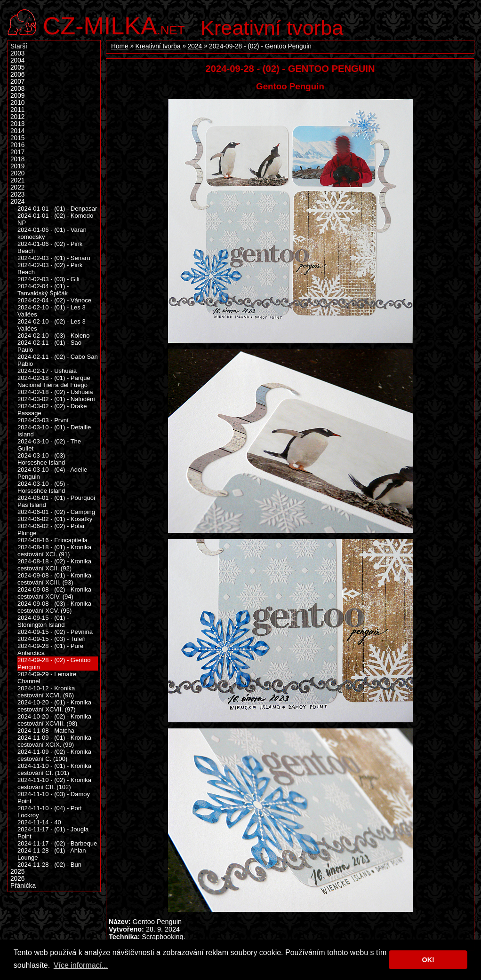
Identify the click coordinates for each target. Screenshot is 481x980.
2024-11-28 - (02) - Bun (49, 865)
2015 (17, 138)
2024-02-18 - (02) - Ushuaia (55, 392)
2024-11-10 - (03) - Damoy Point (54, 798)
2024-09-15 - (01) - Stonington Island (43, 621)
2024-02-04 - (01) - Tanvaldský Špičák (43, 290)
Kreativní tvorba (272, 28)
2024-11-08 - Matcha (46, 731)
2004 (17, 60)
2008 (17, 89)
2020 (17, 173)
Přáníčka (23, 886)
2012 (17, 117)
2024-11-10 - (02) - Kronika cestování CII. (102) (54, 783)
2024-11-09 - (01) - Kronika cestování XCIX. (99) (54, 741)
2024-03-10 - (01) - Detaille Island (54, 431)
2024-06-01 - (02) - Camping (56, 512)
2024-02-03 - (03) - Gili (48, 279)
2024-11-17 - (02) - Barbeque (57, 843)
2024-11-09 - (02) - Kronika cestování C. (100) (54, 755)
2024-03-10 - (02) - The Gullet (49, 445)
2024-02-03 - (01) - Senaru (54, 258)
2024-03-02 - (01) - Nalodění (56, 399)
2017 (17, 152)
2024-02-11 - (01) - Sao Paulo (49, 346)
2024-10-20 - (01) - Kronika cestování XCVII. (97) (54, 706)
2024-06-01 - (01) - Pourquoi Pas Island (56, 501)
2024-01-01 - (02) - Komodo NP (55, 219)
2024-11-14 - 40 (39, 822)
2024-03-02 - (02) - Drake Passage (52, 410)
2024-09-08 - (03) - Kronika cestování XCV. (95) (54, 607)
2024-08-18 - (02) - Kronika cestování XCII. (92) (54, 565)
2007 (17, 82)
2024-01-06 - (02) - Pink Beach (50, 247)
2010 (17, 103)
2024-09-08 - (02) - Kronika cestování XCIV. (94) (54, 593)
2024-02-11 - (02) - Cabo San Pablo (58, 360)
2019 (17, 166)
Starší (19, 46)
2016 (17, 145)
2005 (17, 67)
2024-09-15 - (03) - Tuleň (52, 639)
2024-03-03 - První (43, 420)
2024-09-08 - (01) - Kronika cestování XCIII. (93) (54, 579)
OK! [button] (428, 960)
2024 (195, 46)
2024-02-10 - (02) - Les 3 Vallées (52, 325)
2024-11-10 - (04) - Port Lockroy (50, 812)
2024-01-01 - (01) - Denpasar (57, 209)
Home (120, 46)
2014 (17, 131)
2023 (17, 194)
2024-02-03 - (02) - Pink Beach (50, 269)
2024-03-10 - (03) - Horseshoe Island (43, 459)
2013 (17, 124)
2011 (17, 110)
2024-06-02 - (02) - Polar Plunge (51, 530)
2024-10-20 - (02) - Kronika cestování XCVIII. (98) (54, 720)
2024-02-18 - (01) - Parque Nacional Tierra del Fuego (54, 381)
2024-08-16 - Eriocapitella (52, 540)
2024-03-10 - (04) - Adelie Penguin (52, 473)
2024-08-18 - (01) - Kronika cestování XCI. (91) (54, 551)
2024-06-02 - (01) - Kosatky (55, 519)
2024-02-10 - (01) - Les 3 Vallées (52, 311)
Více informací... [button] (81, 965)
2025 (17, 872)
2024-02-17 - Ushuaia (47, 371)
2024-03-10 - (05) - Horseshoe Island (43, 487)
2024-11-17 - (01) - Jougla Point (53, 833)
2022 (17, 187)
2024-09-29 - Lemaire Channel (47, 678)
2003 (17, 53)
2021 (17, 180)
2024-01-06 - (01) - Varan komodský (52, 233)
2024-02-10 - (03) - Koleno (53, 336)
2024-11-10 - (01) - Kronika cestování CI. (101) (54, 769)
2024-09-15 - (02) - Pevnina (55, 632)
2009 (17, 96)
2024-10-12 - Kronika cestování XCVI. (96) (46, 692)
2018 (17, 159)
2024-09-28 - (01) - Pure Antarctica (50, 649)
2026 (17, 879)
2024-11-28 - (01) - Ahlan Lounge (52, 854)
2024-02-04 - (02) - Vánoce (54, 300)
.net (114, 25)
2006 (17, 75)
